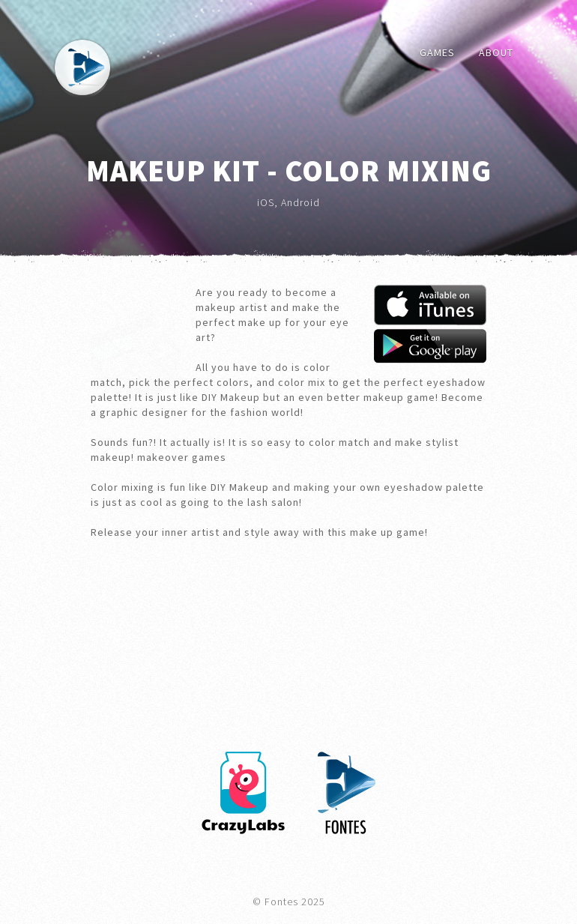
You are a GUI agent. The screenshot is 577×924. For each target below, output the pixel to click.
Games (437, 52)
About (496, 52)
